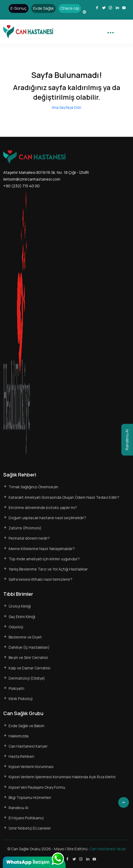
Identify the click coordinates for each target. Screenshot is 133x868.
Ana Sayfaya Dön (66, 107)
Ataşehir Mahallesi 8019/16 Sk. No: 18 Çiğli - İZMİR (46, 172)
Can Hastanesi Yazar (108, 849)
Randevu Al (127, 440)
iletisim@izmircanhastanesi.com (32, 179)
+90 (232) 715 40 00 (21, 186)
